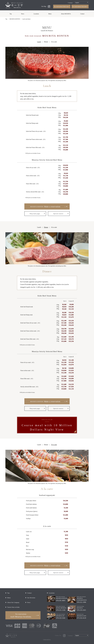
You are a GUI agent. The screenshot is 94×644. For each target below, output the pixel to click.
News (23, 14)
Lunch (39, 227)
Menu (50, 14)
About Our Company (13, 602)
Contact (82, 14)
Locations (36, 14)
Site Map (44, 6)
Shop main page (35, 214)
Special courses (58, 214)
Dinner (46, 42)
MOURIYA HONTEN (15, 19)
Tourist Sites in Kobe (13, 607)
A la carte (54, 42)
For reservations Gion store (80, 7)
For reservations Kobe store (62, 7)
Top (11, 14)
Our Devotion (31, 598)
